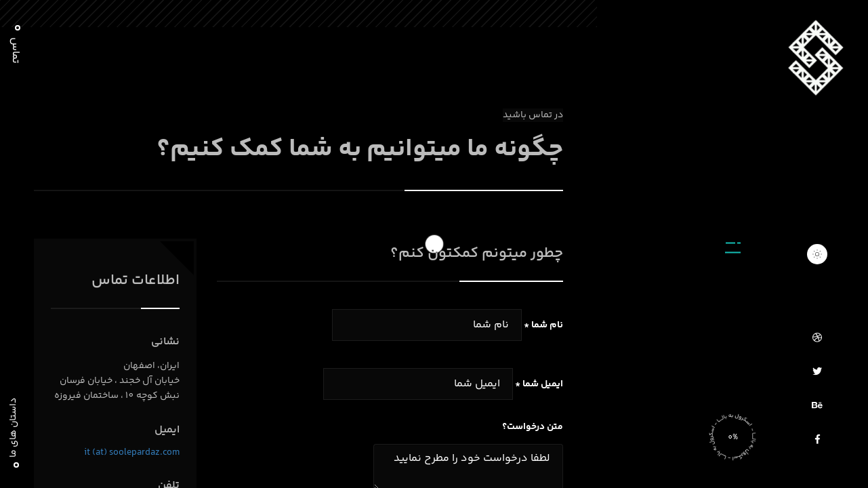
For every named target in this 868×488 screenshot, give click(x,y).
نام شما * (543, 325)
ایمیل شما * (539, 384)
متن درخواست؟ (533, 427)
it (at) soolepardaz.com (132, 453)
